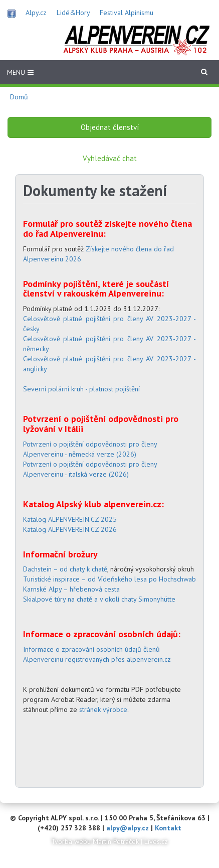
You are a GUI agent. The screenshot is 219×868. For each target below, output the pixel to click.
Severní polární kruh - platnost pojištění (81, 389)
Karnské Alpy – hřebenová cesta (71, 589)
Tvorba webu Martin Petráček (95, 841)
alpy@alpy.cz (128, 828)
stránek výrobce (103, 709)
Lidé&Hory (73, 13)
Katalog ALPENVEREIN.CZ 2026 (70, 529)
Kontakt (168, 828)
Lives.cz (156, 841)
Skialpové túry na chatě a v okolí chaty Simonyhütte (99, 599)
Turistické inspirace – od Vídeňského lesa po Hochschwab (110, 579)
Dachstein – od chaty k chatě (65, 569)
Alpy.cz (36, 13)
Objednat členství (110, 127)
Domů (19, 97)
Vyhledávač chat (110, 158)
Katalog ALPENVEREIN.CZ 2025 (70, 519)
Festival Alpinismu (127, 13)
